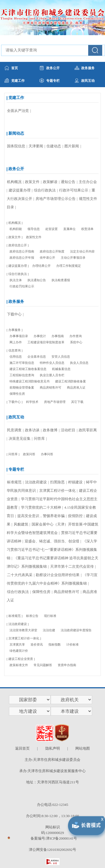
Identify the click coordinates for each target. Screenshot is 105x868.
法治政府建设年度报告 (76, 630)
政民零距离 (88, 430)
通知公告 (68, 182)
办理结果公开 (41, 266)
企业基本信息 (37, 357)
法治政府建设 (36, 482)
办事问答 (47, 454)
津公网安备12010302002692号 (53, 850)
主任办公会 (88, 182)
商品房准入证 (76, 387)
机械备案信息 (61, 369)
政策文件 (33, 182)
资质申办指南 (67, 665)
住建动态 (54, 146)
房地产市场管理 (55, 402)
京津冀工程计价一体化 (58, 491)
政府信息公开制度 (52, 251)
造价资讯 (37, 644)
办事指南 (58, 336)
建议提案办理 (20, 190)
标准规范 (15, 482)
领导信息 (34, 229)
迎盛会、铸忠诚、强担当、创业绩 (52, 541)
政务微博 (51, 430)
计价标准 (73, 644)
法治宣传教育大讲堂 (23, 630)
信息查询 (15, 350)
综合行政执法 (45, 190)
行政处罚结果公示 (22, 286)
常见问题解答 (43, 665)
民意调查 (15, 430)
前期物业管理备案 (22, 387)
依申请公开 (47, 258)
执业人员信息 (79, 363)
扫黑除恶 (58, 482)
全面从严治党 (18, 111)
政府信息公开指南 (22, 251)
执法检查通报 (61, 280)
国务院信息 (17, 146)
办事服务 (15, 330)
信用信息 (16, 357)
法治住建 (49, 630)
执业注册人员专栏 (52, 375)
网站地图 (83, 748)
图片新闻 (72, 146)
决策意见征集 (20, 438)
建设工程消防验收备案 (71, 381)
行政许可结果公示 (74, 190)
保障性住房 (17, 394)
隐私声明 (53, 748)
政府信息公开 (18, 245)
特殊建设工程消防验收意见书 (30, 381)
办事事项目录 (19, 336)
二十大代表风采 (20, 575)
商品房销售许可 (51, 387)
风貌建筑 (21, 524)
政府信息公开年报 (22, 258)
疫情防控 (76, 516)
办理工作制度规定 (69, 266)
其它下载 (77, 402)
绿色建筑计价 (19, 651)
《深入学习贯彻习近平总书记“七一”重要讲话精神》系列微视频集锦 (52, 550)
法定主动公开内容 (82, 251)
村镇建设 (76, 482)
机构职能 (16, 229)
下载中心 (15, 314)
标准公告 (32, 616)
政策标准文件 (19, 665)
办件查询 (76, 336)
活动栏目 (68, 430)
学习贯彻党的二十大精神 (41, 507)
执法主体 (16, 280)
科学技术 (32, 402)
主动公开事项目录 (73, 258)
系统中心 (76, 342)
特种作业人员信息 (52, 363)
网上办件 (16, 342)
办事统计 (40, 336)
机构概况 (15, 182)
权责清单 (87, 229)
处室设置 (52, 229)
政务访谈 (33, 430)
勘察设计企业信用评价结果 (58, 575)
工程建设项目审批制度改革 (46, 342)
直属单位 (69, 229)
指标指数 (55, 644)
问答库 (40, 438)
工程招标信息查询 (22, 375)
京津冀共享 (17, 644)
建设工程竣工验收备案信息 (28, 369)
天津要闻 (36, 146)
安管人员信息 (61, 357)
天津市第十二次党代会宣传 (72, 566)
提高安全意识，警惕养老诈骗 (41, 516)
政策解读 (51, 182)
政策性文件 (34, 237)
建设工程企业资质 (21, 659)
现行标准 (50, 616)
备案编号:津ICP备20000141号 (54, 838)
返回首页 (22, 748)
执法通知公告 (37, 280)
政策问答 (29, 454)
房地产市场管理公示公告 (56, 199)
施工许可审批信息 (22, 363)
